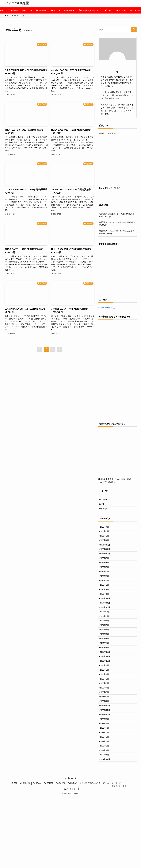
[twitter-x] (66, 849)
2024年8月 (106, 646)
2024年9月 (106, 640)
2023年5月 (106, 732)
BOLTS (61, 854)
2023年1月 (106, 755)
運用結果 (105, 512)
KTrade (37, 854)
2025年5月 (106, 594)
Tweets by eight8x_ (106, 307)
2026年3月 (106, 537)
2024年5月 (106, 663)
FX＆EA (105, 500)
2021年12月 (106, 829)
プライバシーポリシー (121, 857)
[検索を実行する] (134, 30)
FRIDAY (72, 854)
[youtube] (72, 849)
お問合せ (116, 854)
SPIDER (49, 854)
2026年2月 (106, 543)
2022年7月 (106, 789)
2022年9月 (106, 778)
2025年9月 (106, 571)
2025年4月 (106, 600)
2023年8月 (106, 715)
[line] (69, 849)
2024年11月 (106, 629)
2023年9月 (106, 709)
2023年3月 (106, 743)
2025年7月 (106, 583)
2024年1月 (106, 686)
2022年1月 (106, 823)
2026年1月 (106, 548)
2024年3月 (106, 675)
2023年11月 (106, 697)
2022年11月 (106, 766)
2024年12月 (106, 623)
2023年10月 (106, 703)
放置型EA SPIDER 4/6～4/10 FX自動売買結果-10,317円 (117, 215)
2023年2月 (106, 749)
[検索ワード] (117, 30)
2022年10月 (106, 772)
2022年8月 (106, 783)
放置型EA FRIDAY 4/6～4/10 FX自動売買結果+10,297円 (117, 232)
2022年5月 (106, 801)
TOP (14, 854)
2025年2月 (106, 611)
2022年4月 (106, 806)
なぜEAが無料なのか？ (90, 854)
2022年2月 (106, 818)
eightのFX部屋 (18, 3)
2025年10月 (106, 566)
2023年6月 (106, 726)
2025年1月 (106, 617)
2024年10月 (106, 634)
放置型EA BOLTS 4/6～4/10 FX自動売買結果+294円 (117, 224)
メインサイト (70, 859)
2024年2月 (106, 680)
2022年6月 (106, 795)
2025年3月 (106, 606)
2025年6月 (106, 589)
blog (106, 854)
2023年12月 (106, 692)
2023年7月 (106, 720)
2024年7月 (106, 652)
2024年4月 (106, 669)
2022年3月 (106, 812)
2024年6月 (106, 657)
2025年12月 (106, 554)
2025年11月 (106, 560)
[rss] (75, 849)
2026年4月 (106, 531)
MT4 (103, 506)
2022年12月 (106, 761)
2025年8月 (106, 577)
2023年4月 (106, 738)
